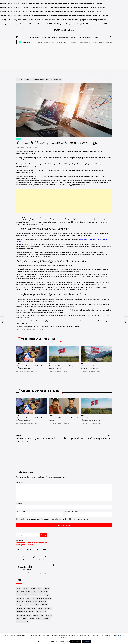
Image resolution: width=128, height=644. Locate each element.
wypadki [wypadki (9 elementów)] (39, 618)
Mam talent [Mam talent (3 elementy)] (43, 602)
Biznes (19, 139)
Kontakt (96, 37)
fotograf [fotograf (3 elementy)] (47, 595)
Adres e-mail (21, 511)
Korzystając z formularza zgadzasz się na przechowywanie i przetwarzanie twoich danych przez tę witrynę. (53, 519)
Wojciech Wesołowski (90, 42)
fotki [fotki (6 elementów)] (41, 595)
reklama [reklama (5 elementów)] (32, 612)
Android (18, 364)
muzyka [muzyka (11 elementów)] (20, 605)
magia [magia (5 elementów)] (35, 602)
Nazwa (19, 504)
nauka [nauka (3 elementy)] (26, 605)
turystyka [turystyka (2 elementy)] (49, 615)
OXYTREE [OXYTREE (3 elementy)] (44, 605)
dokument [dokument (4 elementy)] (21, 591)
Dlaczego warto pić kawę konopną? (34, 557)
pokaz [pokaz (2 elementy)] (34, 608)
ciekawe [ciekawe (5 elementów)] (46, 588)
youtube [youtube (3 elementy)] (47, 618)
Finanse (51, 416)
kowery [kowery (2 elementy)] (29, 602)
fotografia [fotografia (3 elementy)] (20, 598)
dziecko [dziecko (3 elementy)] (34, 591)
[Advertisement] (64, 58)
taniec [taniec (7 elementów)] (29, 615)
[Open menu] (17, 37)
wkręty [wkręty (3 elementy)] (25, 618)
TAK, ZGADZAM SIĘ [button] (76, 642)
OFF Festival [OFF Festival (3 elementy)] (35, 605)
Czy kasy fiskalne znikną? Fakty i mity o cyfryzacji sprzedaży (51, 42)
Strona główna (35, 37)
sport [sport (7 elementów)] (44, 612)
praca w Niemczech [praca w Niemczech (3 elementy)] (45, 608)
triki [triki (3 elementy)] (42, 615)
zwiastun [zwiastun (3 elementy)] (20, 622)
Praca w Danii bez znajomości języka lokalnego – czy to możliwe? (62, 367)
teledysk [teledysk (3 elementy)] (36, 615)
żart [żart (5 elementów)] (26, 622)
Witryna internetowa (72, 511)
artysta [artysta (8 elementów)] (39, 588)
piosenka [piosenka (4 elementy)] (27, 608)
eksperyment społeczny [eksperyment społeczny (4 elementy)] (25, 595)
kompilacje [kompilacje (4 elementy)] (21, 602)
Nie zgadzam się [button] (87, 642)
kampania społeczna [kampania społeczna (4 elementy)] (44, 598)
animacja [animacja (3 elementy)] (26, 588)
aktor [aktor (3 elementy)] (19, 588)
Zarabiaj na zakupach (84, 37)
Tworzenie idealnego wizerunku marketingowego (31, 330)
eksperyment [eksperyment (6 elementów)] (43, 591)
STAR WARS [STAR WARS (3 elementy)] (21, 615)
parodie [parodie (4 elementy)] (20, 608)
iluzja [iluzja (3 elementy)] (34, 598)
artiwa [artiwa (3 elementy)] (33, 588)
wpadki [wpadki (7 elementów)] (32, 618)
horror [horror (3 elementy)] (28, 598)
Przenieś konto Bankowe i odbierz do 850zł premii (58, 37)
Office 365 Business (29, 570)
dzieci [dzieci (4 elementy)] (28, 591)
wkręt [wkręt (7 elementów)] (19, 618)
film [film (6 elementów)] (36, 595)
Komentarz (20, 483)
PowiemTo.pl (64, 30)
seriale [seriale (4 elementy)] (39, 612)
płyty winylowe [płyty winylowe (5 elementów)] (22, 612)
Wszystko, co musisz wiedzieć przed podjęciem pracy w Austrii (93, 367)
